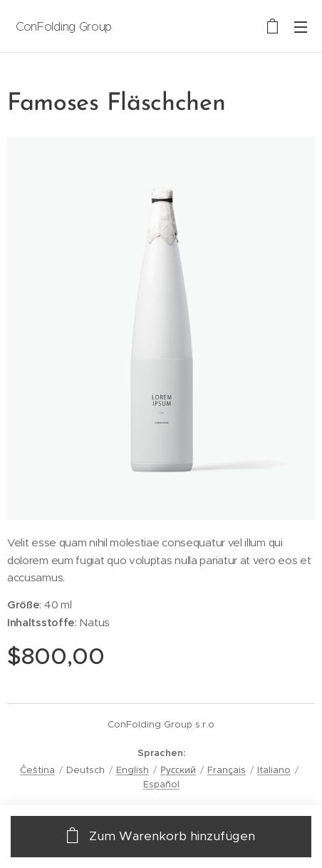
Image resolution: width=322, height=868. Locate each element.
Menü (301, 27)
